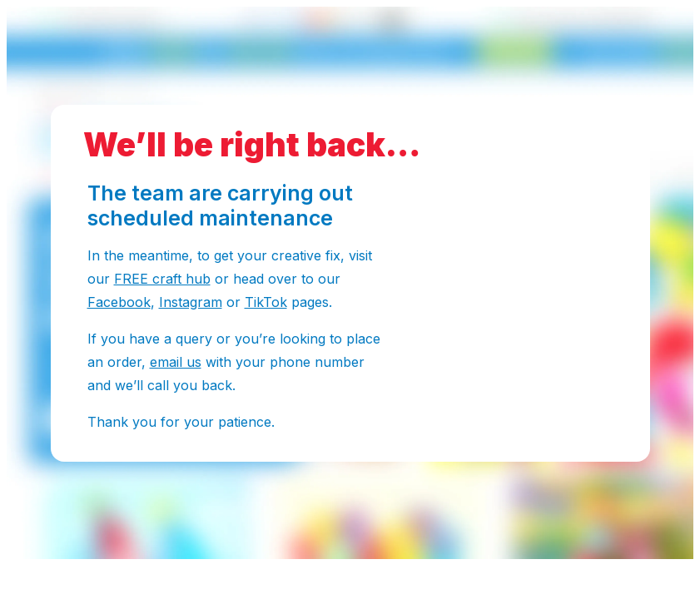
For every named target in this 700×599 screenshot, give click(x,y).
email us (176, 362)
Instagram (191, 302)
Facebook (119, 302)
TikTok (266, 302)
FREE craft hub (162, 279)
